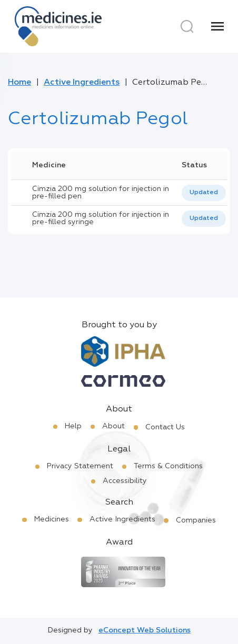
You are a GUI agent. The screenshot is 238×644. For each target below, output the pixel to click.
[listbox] (204, 193)
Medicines (52, 519)
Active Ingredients (82, 83)
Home (19, 83)
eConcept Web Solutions (145, 630)
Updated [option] (204, 193)
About (113, 426)
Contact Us (165, 427)
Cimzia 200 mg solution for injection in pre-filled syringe (101, 218)
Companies (196, 520)
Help (73, 426)
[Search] (187, 26)
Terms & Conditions (168, 466)
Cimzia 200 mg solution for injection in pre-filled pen (101, 193)
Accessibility (125, 481)
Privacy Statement (80, 466)
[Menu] (217, 26)
